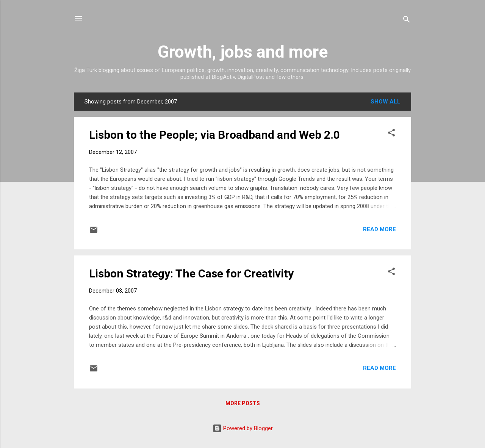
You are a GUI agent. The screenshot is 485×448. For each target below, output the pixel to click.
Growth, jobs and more (243, 52)
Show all (386, 102)
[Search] (407, 21)
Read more (379, 229)
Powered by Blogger (243, 428)
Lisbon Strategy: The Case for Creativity (191, 273)
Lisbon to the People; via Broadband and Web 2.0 (214, 135)
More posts (243, 403)
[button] (391, 134)
